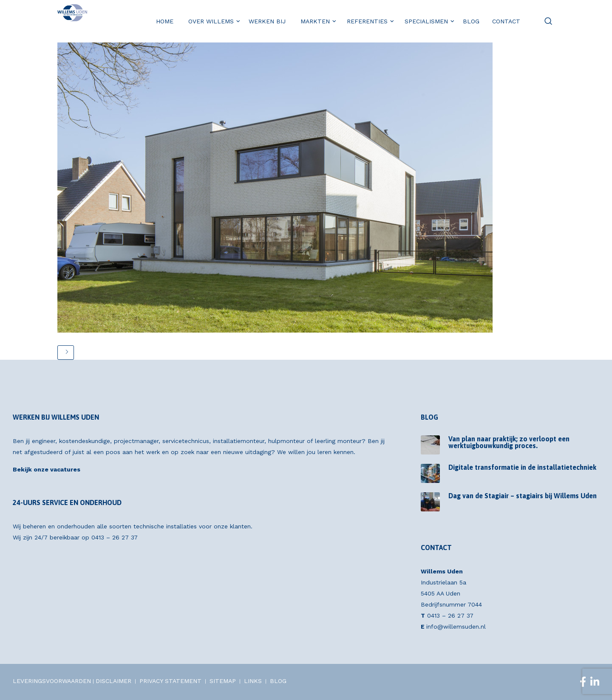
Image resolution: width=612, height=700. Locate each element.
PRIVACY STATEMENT (170, 681)
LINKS (253, 681)
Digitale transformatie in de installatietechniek (522, 467)
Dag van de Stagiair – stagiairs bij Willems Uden (523, 496)
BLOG (278, 681)
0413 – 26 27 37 (115, 537)
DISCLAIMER (113, 681)
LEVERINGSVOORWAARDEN (52, 681)
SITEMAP (223, 681)
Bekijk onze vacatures (47, 469)
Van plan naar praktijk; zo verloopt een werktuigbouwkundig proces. (509, 442)
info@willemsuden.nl (456, 627)
